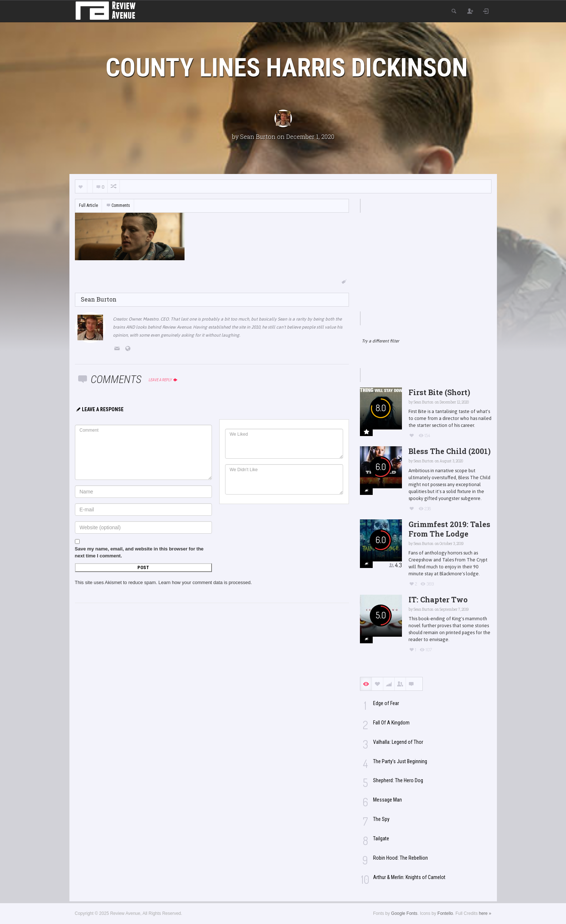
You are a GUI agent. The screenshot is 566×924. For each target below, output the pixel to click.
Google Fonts (404, 913)
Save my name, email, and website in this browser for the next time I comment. (139, 552)
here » (485, 913)
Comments (118, 205)
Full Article (88, 205)
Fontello (445, 913)
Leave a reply (164, 380)
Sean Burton (258, 137)
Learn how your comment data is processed (205, 582)
